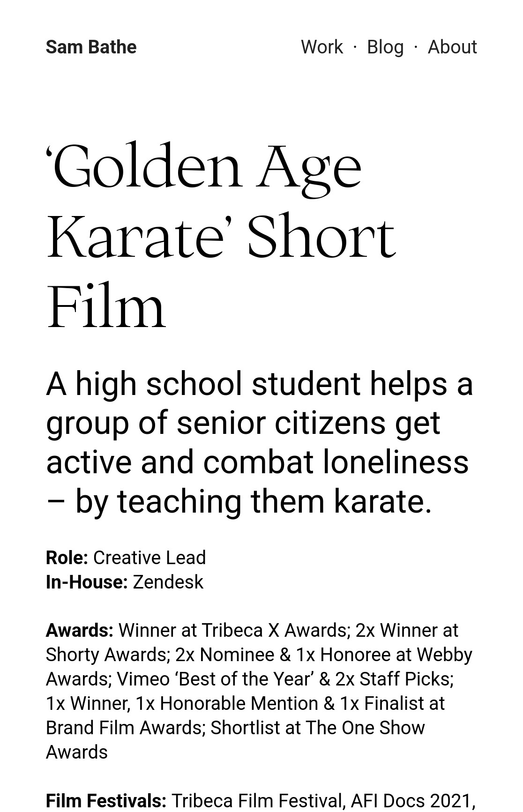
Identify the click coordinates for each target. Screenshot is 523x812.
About (453, 47)
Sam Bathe (91, 47)
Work (322, 47)
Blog (386, 47)
